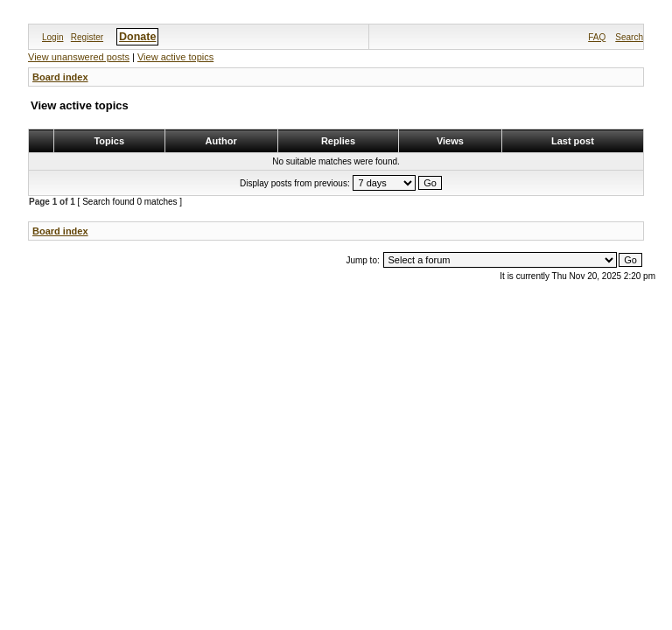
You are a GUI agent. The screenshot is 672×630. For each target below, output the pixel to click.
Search (629, 37)
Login (52, 37)
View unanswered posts (79, 57)
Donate (137, 37)
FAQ (597, 37)
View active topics (175, 57)
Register (87, 37)
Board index (60, 77)
